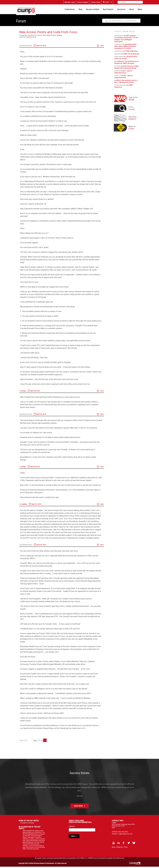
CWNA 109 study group (131, 55)
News (140, 10)
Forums (39, 37)
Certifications (72, 10)
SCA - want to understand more (123, 73)
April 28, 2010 (41, 47)
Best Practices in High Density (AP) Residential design (126, 68)
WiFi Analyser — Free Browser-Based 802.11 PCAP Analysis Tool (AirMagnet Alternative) (126, 40)
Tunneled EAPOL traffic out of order (126, 59)
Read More (78, 807)
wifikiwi (24, 505)
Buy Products (110, 10)
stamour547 (119, 46)
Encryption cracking (27, 824)
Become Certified (95, 10)
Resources (122, 10)
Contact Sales (96, 2)
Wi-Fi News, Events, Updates (53, 37)
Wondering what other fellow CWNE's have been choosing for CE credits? (125, 48)
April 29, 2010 (31, 38)
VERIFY (73, 838)
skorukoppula (119, 37)
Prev (35, 742)
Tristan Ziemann (120, 86)
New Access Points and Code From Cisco (48, 33)
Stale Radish (119, 58)
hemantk (117, 55)
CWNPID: (72, 828)
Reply (102, 47)
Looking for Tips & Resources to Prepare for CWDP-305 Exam (126, 64)
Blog (83, 10)
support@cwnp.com (125, 835)
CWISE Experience (132, 52)
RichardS (117, 67)
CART (107, 2)
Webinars (119, 848)
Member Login (70, 2)
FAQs (126, 848)
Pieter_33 (118, 77)
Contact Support (83, 2)
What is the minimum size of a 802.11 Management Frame (126, 83)
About (132, 10)
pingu (24, 392)
